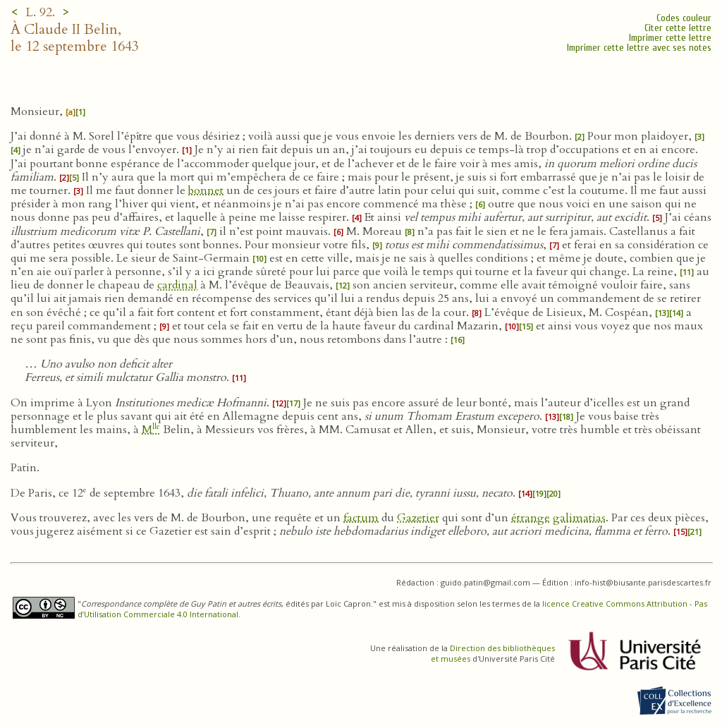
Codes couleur (684, 18)
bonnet (206, 190)
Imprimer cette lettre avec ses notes (639, 48)
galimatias (579, 518)
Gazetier (418, 518)
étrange (531, 518)
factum (361, 518)
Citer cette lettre (678, 28)
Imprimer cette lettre (670, 38)
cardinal (177, 285)
